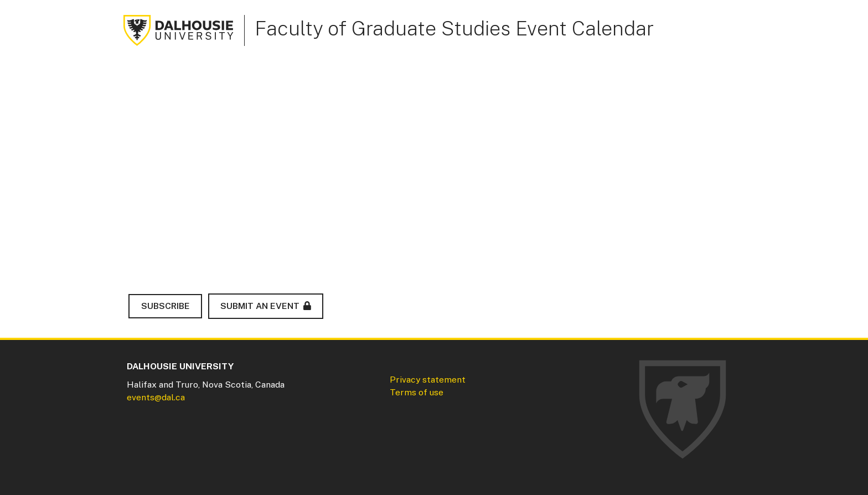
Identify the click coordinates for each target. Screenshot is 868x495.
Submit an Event (260, 306)
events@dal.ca (156, 397)
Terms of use (417, 392)
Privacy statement (428, 380)
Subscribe (166, 306)
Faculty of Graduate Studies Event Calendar (454, 28)
